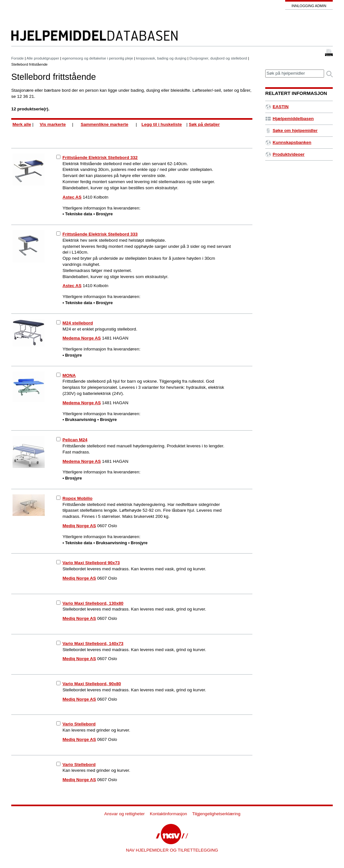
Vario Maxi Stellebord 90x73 (91, 563)
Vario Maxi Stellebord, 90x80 (92, 684)
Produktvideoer (285, 154)
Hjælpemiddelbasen (290, 119)
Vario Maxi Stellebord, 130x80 (93, 603)
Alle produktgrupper (43, 58)
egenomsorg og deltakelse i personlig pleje (98, 58)
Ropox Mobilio (77, 498)
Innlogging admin (309, 6)
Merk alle (22, 124)
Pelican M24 (75, 440)
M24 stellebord (78, 323)
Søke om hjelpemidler (291, 131)
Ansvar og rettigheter (124, 814)
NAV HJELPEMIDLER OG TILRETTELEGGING (172, 850)
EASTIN (277, 107)
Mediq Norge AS (79, 526)
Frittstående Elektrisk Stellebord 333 (100, 234)
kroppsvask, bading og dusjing (161, 58)
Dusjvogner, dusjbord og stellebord (218, 58)
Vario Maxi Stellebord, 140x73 (93, 644)
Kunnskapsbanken (288, 142)
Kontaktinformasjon (168, 814)
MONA (69, 375)
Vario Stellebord (79, 724)
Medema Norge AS (82, 338)
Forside (18, 58)
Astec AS (72, 197)
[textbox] (295, 74)
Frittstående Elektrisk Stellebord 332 (100, 158)
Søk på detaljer (204, 124)
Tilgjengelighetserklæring (216, 814)
